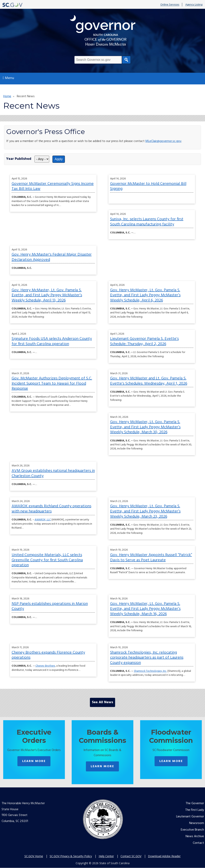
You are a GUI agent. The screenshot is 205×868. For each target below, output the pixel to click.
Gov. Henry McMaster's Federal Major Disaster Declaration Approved (52, 257)
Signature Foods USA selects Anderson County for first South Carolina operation (52, 341)
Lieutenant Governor (190, 817)
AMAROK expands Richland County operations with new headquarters (51, 509)
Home (7, 96)
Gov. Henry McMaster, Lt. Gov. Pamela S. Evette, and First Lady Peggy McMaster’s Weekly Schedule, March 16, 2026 (145, 609)
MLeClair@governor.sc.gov (163, 141)
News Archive (195, 836)
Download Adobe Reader (164, 856)
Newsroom (197, 823)
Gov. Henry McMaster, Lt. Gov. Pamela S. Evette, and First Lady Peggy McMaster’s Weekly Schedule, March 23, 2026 (145, 511)
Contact (198, 843)
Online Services (170, 5)
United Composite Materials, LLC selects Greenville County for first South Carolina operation (47, 560)
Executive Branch (192, 830)
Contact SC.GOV (131, 856)
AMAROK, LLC (43, 520)
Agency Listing (194, 5)
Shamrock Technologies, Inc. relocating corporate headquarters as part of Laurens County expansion (147, 658)
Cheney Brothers (45, 666)
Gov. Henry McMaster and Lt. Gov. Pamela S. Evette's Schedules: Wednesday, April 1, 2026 (149, 381)
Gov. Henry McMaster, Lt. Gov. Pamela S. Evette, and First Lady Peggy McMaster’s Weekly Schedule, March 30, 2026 (145, 427)
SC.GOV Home (34, 856)
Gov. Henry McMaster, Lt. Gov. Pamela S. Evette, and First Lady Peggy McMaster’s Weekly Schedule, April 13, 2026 (47, 295)
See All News (102, 702)
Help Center (106, 856)
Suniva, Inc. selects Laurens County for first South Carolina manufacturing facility (147, 222)
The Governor (195, 803)
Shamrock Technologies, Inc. (150, 671)
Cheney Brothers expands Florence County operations (48, 655)
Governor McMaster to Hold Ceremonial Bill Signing (148, 186)
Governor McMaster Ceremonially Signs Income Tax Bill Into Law (53, 186)
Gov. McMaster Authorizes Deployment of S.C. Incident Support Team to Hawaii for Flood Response (52, 383)
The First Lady (195, 810)
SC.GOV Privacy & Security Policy (71, 856)
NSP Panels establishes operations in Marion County (50, 606)
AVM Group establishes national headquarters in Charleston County (53, 473)
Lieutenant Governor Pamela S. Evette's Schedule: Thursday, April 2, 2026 (144, 341)
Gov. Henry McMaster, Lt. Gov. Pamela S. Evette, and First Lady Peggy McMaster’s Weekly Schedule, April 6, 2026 (145, 295)
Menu (9, 78)
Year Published (19, 159)
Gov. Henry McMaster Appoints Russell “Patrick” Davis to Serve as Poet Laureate (151, 558)
